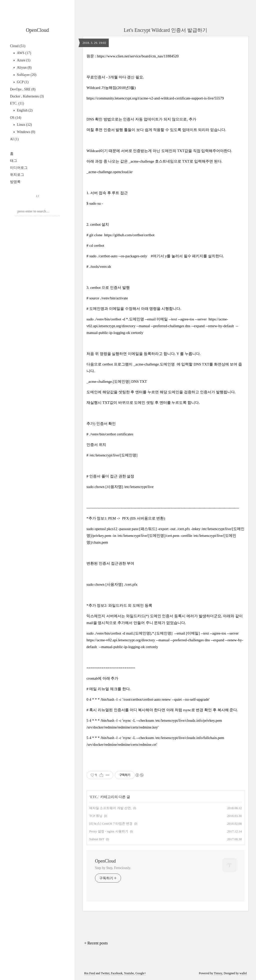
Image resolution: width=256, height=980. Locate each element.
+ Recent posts (96, 943)
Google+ (141, 973)
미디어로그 (19, 168)
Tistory (218, 973)
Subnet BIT (97, 839)
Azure (23, 60)
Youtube (129, 973)
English (24, 110)
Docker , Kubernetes (27, 96)
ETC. (17, 103)
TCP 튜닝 (96, 816)
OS (16, 118)
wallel (243, 973)
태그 (13, 161)
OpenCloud (37, 30)
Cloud (18, 46)
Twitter (105, 973)
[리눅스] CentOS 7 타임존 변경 (111, 824)
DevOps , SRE (23, 89)
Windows (25, 132)
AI (14, 139)
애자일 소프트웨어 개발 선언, (110, 808)
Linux (24, 125)
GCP (22, 82)
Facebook (117, 973)
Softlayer (26, 75)
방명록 (15, 182)
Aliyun (24, 68)
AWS (23, 53)
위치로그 (17, 175)
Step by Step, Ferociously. (113, 868)
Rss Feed (90, 973)
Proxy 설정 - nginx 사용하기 (109, 831)
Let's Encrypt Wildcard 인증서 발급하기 (166, 30)
